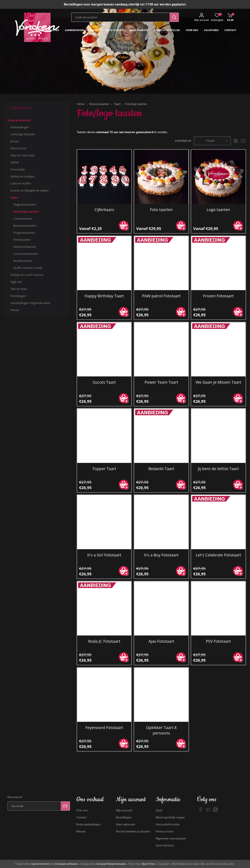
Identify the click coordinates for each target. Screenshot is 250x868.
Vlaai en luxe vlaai (22, 155)
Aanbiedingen (20, 127)
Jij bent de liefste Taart (218, 469)
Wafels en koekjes (23, 176)
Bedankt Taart (161, 469)
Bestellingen (124, 817)
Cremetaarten (23, 218)
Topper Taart (104, 469)
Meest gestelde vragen (170, 817)
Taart (14, 197)
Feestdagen (18, 296)
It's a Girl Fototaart (104, 555)
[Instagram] (215, 810)
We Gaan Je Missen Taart (218, 382)
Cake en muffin (21, 183)
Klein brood (18, 148)
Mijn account (202, 20)
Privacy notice (165, 831)
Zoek (159, 810)
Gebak (15, 162)
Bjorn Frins (149, 864)
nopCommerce (40, 864)
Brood (15, 141)
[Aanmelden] (34, 806)
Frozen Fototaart (218, 296)
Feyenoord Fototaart (104, 727)
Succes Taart (104, 382)
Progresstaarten (24, 233)
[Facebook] (201, 810)
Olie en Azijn (19, 289)
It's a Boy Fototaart (161, 555)
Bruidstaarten (23, 261)
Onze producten (19, 120)
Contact (82, 817)
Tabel (236, 141)
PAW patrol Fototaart (161, 296)
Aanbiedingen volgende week (30, 303)
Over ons (82, 810)
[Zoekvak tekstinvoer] (120, 17)
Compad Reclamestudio (111, 864)
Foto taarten (161, 209)
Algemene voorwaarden (171, 839)
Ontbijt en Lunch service (27, 275)
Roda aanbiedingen (88, 824)
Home (81, 104)
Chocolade (18, 169)
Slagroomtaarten (25, 204)
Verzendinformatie (168, 824)
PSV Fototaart (218, 641)
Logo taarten (218, 209)
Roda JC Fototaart (104, 641)
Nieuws (81, 831)
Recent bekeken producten (133, 831)
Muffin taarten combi (28, 268)
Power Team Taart (161, 382)
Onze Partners (165, 846)
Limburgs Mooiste (23, 134)
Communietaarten (26, 254)
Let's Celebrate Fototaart (218, 555)
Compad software (66, 864)
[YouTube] (208, 810)
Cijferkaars (104, 209)
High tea (16, 282)
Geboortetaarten (25, 247)
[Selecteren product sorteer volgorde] (212, 141)
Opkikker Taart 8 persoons (161, 730)
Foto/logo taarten (26, 211)
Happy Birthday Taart (104, 296)
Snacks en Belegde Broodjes (29, 190)
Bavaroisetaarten (25, 225)
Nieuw (15, 310)
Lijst (243, 141)
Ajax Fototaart (161, 641)
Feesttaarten (22, 240)
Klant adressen (126, 824)
